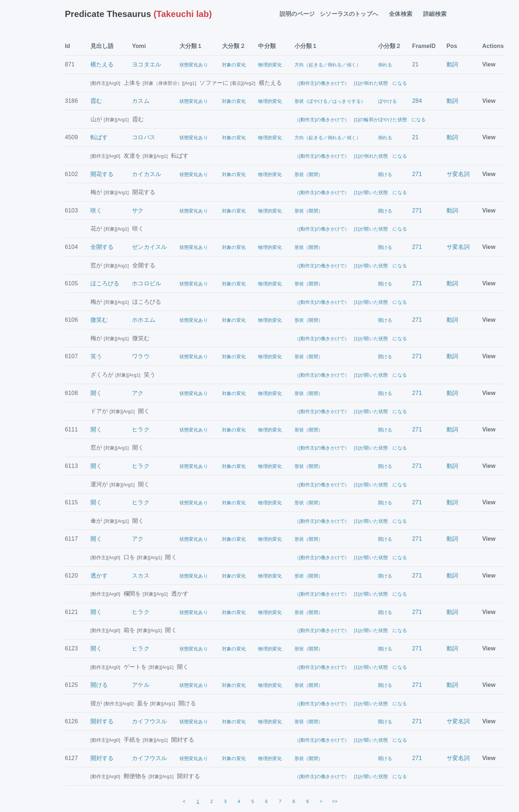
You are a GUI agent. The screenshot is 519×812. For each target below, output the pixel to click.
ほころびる (105, 283)
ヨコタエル (147, 64)
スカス (141, 576)
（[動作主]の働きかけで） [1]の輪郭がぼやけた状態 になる (360, 120)
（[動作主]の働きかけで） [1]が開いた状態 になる (351, 192)
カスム (141, 101)
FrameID (424, 46)
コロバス (144, 137)
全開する (102, 247)
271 (417, 174)
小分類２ (390, 46)
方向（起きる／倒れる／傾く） (328, 65)
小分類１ (306, 46)
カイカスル (147, 174)
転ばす (99, 137)
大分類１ (191, 46)
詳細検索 (438, 14)
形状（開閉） (309, 174)
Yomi (139, 46)
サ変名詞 (458, 174)
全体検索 (403, 14)
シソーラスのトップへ (352, 14)
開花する (102, 174)
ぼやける (388, 101)
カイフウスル (149, 721)
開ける (385, 174)
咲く (96, 210)
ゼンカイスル (149, 247)
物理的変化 (270, 65)
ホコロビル (147, 283)
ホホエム (144, 320)
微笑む (99, 320)
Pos (452, 46)
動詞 (452, 64)
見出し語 (102, 46)
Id (68, 46)
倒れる (385, 65)
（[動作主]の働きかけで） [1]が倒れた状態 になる (351, 83)
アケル (141, 685)
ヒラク (141, 429)
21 (416, 64)
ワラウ (141, 356)
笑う (96, 356)
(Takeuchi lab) (138, 14)
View (489, 64)
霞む (96, 101)
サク (138, 210)
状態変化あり (194, 65)
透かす (99, 576)
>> (335, 802)
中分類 (267, 46)
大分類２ (234, 46)
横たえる (102, 64)
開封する (102, 721)
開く (96, 393)
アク (138, 393)
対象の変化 (234, 65)
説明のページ (297, 14)
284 (417, 101)
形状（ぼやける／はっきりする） (330, 101)
